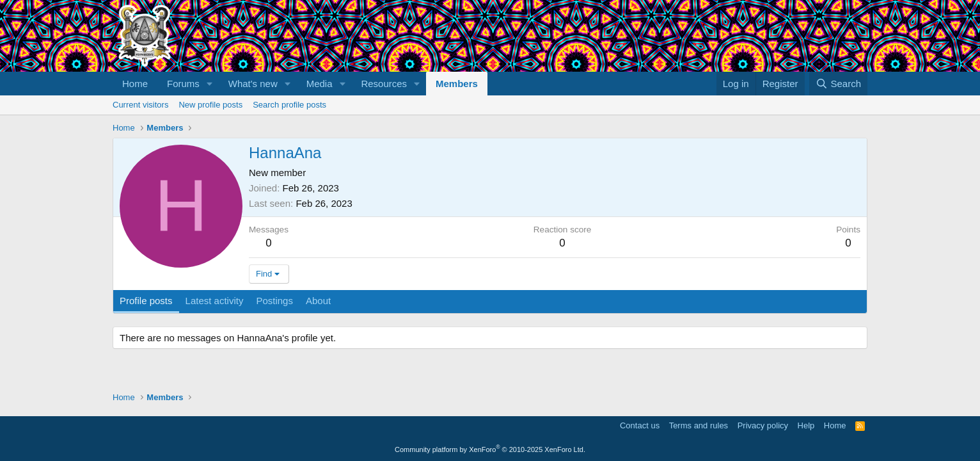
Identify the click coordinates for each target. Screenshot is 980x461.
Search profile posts (289, 105)
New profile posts (210, 105)
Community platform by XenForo (490, 449)
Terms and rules (699, 425)
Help (806, 425)
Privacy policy (763, 425)
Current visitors (140, 105)
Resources (384, 84)
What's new (253, 84)
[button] (210, 84)
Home (135, 84)
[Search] (838, 84)
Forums (183, 84)
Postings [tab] (274, 301)
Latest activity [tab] (215, 301)
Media (320, 84)
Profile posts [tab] (146, 301)
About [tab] (318, 301)
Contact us (640, 425)
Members (457, 84)
